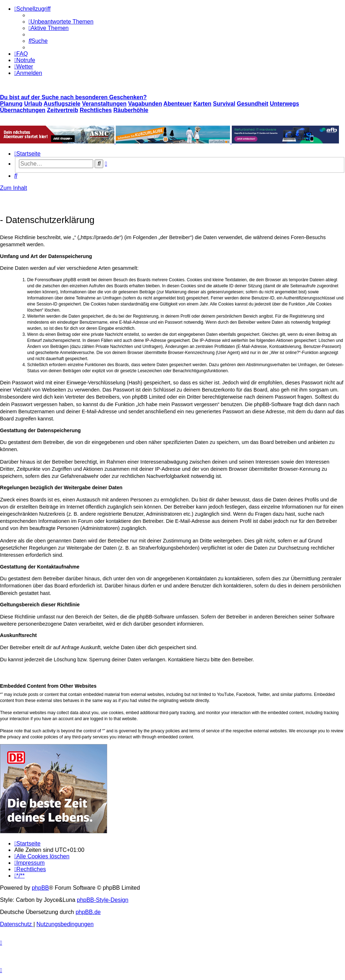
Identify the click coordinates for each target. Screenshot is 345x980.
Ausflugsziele (62, 104)
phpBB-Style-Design (102, 900)
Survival (224, 104)
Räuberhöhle (131, 110)
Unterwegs (285, 104)
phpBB (40, 888)
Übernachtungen (23, 110)
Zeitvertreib (63, 110)
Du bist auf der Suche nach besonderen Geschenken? (73, 97)
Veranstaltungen (104, 104)
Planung (11, 104)
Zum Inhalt (14, 188)
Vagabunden (145, 104)
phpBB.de (88, 912)
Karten (202, 104)
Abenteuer (178, 104)
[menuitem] (61, 22)
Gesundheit (252, 104)
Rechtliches (96, 110)
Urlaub (33, 104)
